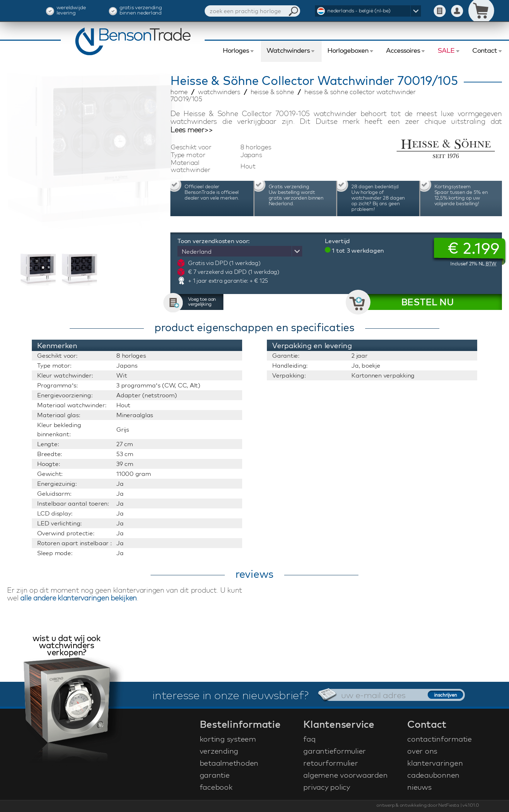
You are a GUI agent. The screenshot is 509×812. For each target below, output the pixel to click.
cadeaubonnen (433, 775)
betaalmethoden (229, 763)
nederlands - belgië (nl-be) (359, 10)
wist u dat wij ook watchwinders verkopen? (66, 646)
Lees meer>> (191, 130)
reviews (255, 574)
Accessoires (403, 50)
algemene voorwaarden (345, 775)
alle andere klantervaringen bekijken (78, 598)
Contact (485, 50)
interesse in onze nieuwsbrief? (230, 695)
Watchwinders (288, 50)
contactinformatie (440, 739)
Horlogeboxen (348, 50)
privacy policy (327, 787)
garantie (215, 775)
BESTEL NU (428, 302)
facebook (216, 787)
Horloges (236, 50)
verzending (219, 751)
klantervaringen (435, 763)
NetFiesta (449, 805)
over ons (422, 751)
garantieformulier (335, 751)
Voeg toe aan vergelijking (202, 301)
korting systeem (228, 739)
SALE (446, 50)
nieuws (419, 787)
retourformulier (330, 763)
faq (309, 739)
